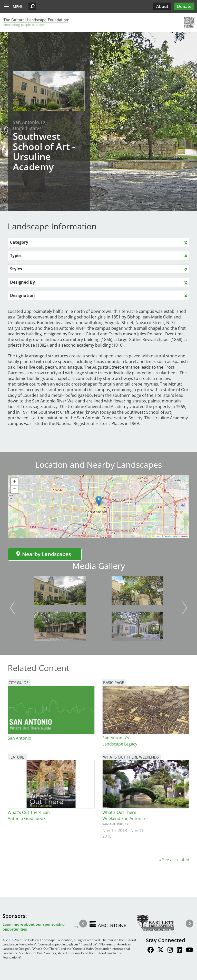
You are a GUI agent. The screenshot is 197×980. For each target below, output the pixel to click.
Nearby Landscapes (43, 554)
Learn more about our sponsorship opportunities (34, 927)
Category (19, 242)
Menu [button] (18, 7)
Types (16, 255)
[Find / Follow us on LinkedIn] (179, 951)
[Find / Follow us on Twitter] (161, 951)
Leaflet (156, 536)
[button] (32, 6)
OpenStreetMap (171, 536)
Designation (22, 295)
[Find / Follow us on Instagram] (170, 951)
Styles (16, 269)
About (162, 6)
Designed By (22, 282)
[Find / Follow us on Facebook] (151, 951)
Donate (184, 6)
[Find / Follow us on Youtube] (189, 951)
